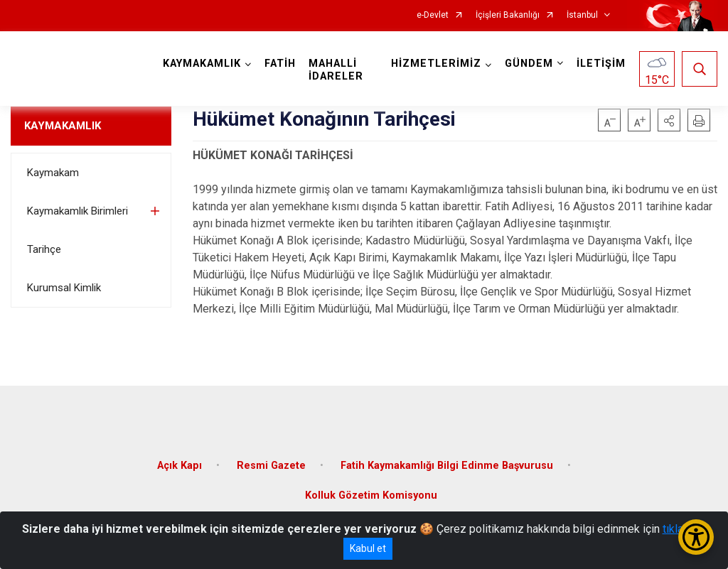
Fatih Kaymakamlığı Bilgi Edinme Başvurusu (447, 466)
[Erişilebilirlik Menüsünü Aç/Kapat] (696, 537)
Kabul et (368, 548)
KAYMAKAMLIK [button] (202, 64)
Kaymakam (53, 173)
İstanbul (582, 15)
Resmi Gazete (271, 466)
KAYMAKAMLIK (63, 126)
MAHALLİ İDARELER (336, 70)
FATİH (280, 64)
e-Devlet (433, 15)
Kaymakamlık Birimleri (77, 211)
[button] (669, 120)
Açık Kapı (180, 466)
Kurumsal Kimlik (64, 288)
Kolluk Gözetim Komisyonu (371, 495)
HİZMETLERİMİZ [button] (436, 64)
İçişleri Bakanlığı (508, 15)
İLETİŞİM (601, 64)
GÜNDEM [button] (529, 64)
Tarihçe (44, 249)
